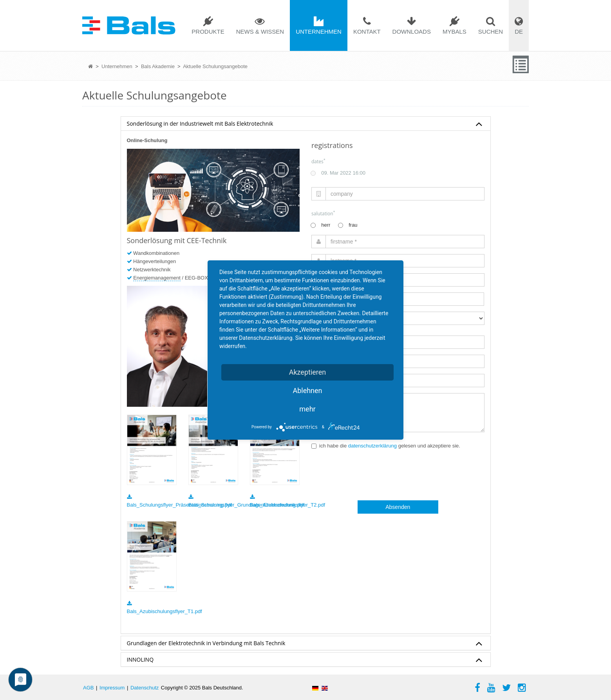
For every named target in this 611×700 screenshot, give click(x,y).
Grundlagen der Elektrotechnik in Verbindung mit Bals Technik (305, 644)
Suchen (491, 32)
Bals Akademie (158, 66)
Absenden (398, 507)
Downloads (412, 32)
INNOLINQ (305, 660)
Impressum (112, 688)
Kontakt (367, 32)
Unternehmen (319, 32)
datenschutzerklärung (372, 446)
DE (519, 32)
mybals (455, 32)
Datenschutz (145, 688)
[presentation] (371, 475)
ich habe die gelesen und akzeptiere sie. (386, 446)
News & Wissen (260, 32)
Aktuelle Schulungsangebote (215, 66)
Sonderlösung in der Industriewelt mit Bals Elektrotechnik (305, 124)
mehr (307, 409)
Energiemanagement (157, 278)
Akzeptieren (308, 372)
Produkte (208, 32)
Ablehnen (307, 391)
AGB (88, 688)
